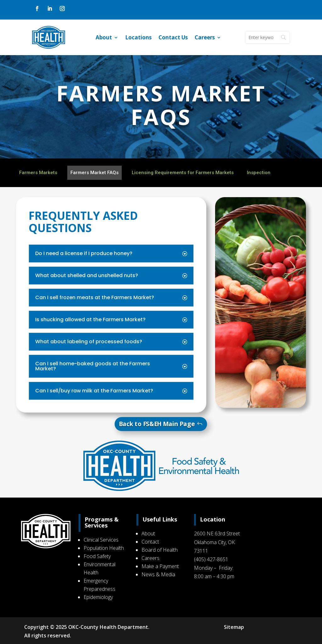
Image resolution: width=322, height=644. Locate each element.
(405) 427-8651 (211, 559)
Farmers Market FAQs (94, 173)
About (104, 38)
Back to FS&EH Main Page (157, 424)
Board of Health (160, 550)
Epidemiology (99, 597)
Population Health (104, 548)
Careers (205, 38)
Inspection (259, 173)
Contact (150, 542)
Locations (138, 38)
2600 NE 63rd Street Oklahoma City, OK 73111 (217, 542)
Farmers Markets (38, 173)
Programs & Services (102, 522)
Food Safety (98, 556)
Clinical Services (102, 540)
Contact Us (173, 38)
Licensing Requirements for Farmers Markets (183, 173)
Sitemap (233, 627)
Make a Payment (160, 566)
